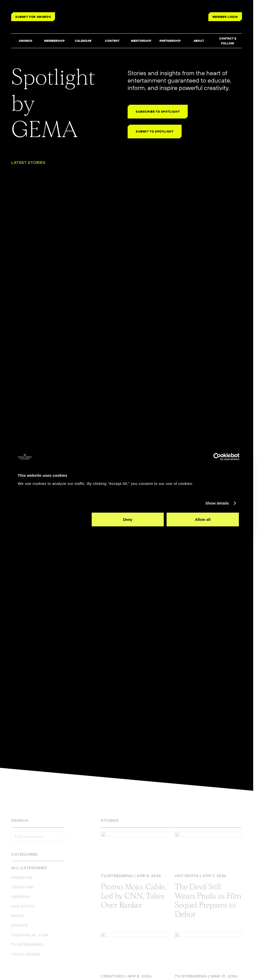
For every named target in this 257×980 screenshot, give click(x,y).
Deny (128, 519)
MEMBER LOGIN (225, 17)
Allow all (203, 519)
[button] (25, 41)
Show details (217, 503)
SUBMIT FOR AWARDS (33, 17)
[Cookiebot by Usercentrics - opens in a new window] (217, 457)
